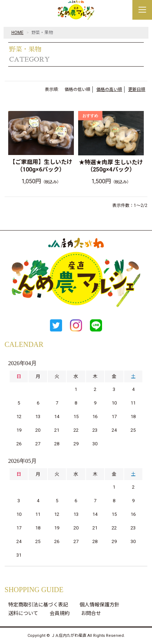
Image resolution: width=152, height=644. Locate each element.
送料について (23, 613)
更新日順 (137, 89)
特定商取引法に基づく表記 (38, 605)
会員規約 (60, 613)
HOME (17, 33)
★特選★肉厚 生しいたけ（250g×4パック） (111, 166)
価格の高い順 (109, 89)
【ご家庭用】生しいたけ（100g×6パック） (41, 166)
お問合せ (91, 613)
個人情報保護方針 (100, 605)
